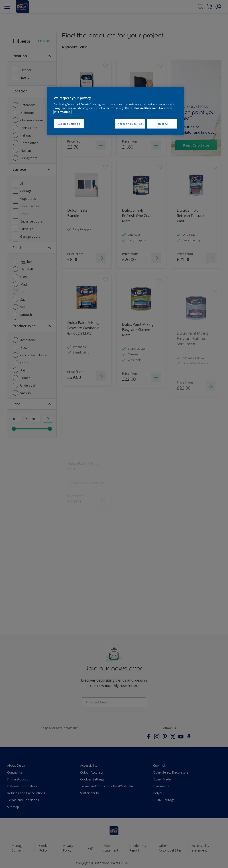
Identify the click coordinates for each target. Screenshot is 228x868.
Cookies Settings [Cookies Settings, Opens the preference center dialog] (69, 124)
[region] (116, 111)
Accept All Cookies (130, 124)
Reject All (162, 124)
